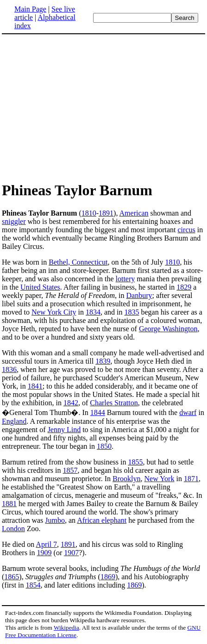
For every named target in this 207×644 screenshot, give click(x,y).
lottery (125, 279)
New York (160, 479)
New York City (54, 312)
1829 (184, 287)
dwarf (188, 412)
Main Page (30, 9)
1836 (9, 369)
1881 (9, 504)
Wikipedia (66, 628)
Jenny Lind (64, 430)
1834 (93, 312)
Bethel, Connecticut (78, 262)
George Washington (168, 329)
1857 (70, 470)
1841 (35, 386)
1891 (106, 213)
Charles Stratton (114, 403)
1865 (12, 577)
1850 (104, 446)
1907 (71, 553)
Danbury (139, 295)
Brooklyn (126, 479)
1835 (132, 312)
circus (187, 230)
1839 (103, 361)
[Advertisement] (80, 107)
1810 (89, 213)
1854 (33, 585)
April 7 (46, 544)
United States (40, 287)
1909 (44, 553)
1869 (108, 577)
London (13, 529)
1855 (135, 462)
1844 (98, 412)
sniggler (14, 221)
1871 (191, 479)
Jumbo (55, 520)
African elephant (102, 520)
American (134, 213)
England (14, 421)
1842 (71, 403)
